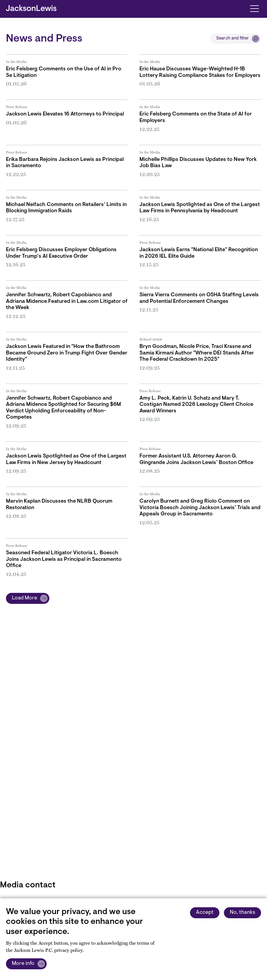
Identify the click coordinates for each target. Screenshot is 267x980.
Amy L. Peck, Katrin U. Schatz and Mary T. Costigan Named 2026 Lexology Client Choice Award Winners (196, 405)
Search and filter (233, 38)
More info (23, 964)
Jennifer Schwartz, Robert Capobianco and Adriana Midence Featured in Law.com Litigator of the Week (67, 301)
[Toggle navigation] (254, 8)
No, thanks (242, 913)
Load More (25, 598)
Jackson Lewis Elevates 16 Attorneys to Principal (65, 114)
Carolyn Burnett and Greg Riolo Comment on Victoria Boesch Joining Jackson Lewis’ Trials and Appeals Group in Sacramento (200, 508)
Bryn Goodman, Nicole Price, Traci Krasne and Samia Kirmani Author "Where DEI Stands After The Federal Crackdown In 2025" (197, 353)
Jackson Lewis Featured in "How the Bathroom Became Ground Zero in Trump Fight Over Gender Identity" (67, 353)
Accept (205, 913)
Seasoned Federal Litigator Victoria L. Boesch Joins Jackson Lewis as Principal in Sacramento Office (64, 559)
